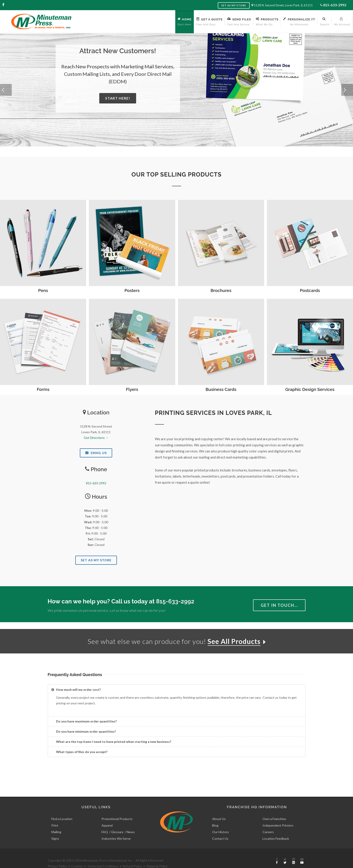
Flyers (132, 389)
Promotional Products (117, 808)
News (131, 821)
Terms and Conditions (103, 856)
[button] (6, 90)
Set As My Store (96, 560)
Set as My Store (234, 5)
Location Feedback (276, 828)
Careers (268, 821)
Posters (132, 290)
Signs (55, 828)
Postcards (310, 290)
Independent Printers (278, 815)
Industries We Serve (116, 828)
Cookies (77, 856)
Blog (215, 815)
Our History (220, 821)
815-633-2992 (335, 5)
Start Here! (118, 98)
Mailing (56, 821)
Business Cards (221, 389)
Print (55, 815)
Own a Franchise (274, 808)
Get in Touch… (279, 605)
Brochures (221, 290)
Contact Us (220, 828)
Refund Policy (132, 856)
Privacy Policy (57, 856)
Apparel (107, 815)
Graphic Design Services (310, 389)
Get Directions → (96, 438)
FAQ (105, 821)
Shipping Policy (157, 856)
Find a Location (62, 808)
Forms (43, 389)
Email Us (96, 453)
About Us (219, 808)
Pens (43, 290)
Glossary (117, 821)
